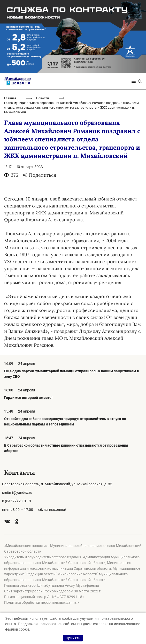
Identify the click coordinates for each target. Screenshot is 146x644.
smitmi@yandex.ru (17, 493)
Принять (73, 638)
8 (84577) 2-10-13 (17, 501)
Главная (10, 98)
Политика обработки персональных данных (42, 602)
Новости (43, 98)
